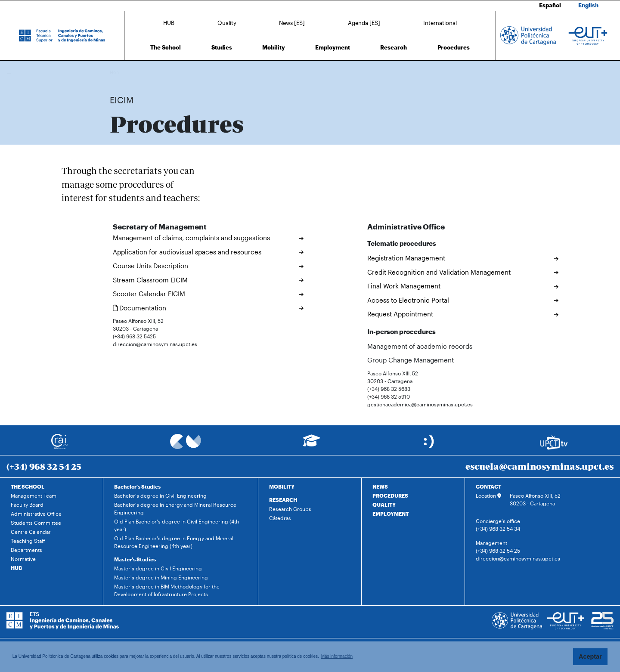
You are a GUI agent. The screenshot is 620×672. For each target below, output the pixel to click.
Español (550, 5)
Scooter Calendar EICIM (149, 294)
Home (117, 72)
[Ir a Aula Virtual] (312, 444)
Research (394, 47)
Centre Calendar (31, 532)
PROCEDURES (390, 495)
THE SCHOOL (28, 486)
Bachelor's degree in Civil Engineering (160, 495)
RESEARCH (283, 500)
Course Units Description (150, 266)
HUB (169, 23)
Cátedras (280, 518)
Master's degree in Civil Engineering (158, 568)
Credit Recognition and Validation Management (439, 272)
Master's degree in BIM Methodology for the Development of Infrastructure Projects (167, 590)
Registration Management (406, 258)
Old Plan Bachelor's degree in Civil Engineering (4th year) (177, 525)
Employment (333, 47)
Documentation (139, 308)
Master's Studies (135, 559)
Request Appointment (400, 314)
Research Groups (290, 509)
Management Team (34, 495)
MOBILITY (282, 486)
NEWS (380, 486)
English (588, 5)
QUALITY (384, 505)
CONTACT (488, 486)
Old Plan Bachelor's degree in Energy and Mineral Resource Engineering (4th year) (174, 542)
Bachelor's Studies (137, 486)
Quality (227, 23)
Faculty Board (27, 505)
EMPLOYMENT (391, 514)
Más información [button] (337, 656)
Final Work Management (404, 286)
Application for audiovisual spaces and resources (187, 252)
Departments (26, 550)
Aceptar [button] (590, 657)
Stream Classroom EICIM (150, 280)
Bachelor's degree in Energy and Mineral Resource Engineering (175, 508)
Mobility (274, 47)
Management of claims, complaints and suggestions (191, 238)
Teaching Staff (28, 541)
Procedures (454, 47)
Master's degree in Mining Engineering (161, 577)
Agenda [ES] (364, 23)
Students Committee (36, 523)
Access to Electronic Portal (408, 300)
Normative (23, 559)
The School (166, 47)
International (440, 23)
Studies (222, 47)
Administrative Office (36, 514)
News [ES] (292, 23)
